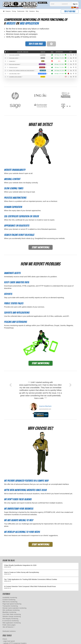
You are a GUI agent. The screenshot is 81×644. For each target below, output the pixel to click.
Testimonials (21, 11)
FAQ (27, 11)
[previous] (10, 397)
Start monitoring (41, 247)
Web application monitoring (12, 623)
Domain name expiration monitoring (14, 608)
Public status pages (9, 625)
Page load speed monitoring (12, 604)
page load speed (9, 641)
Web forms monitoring (10, 602)
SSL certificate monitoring (11, 610)
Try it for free (70, 11)
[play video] (51, 44)
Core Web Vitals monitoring (12, 614)
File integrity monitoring (10, 619)
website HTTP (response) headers (15, 643)
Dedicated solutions (9, 631)
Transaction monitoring (10, 606)
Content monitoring (9, 600)
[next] (71, 397)
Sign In (75, 4)
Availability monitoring (10, 597)
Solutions (32, 11)
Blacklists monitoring (9, 612)
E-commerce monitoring (11, 621)
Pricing (14, 11)
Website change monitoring (12, 616)
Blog (37, 11)
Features (8, 11)
